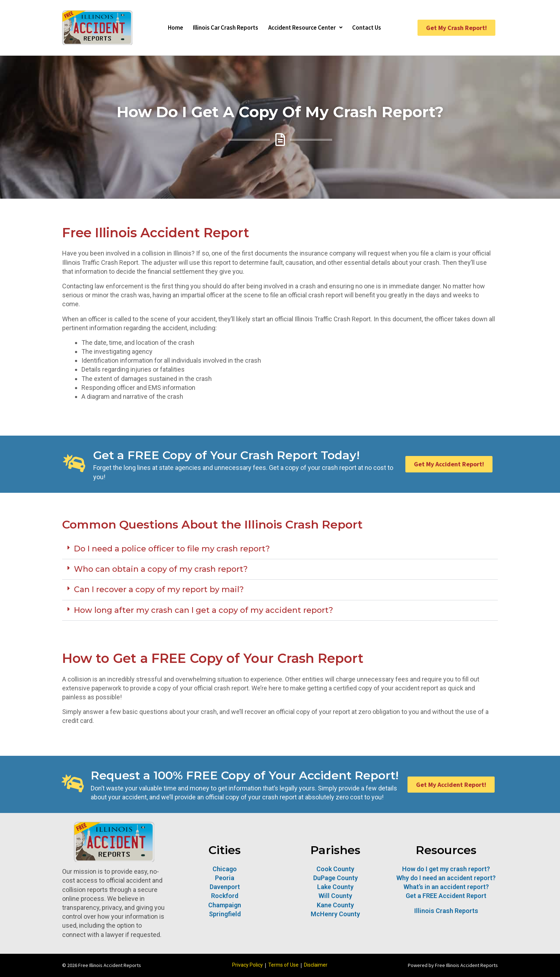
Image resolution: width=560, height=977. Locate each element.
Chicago (225, 869)
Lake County (335, 887)
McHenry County (335, 914)
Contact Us (373, 28)
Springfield (225, 914)
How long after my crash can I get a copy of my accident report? (204, 610)
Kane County (335, 905)
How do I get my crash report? (446, 869)
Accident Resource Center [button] (307, 28)
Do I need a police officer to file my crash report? (172, 549)
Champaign (225, 905)
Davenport (225, 887)
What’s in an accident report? (446, 887)
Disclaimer (316, 965)
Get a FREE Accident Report (446, 896)
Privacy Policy (247, 965)
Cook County (335, 869)
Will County (335, 896)
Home (169, 28)
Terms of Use (283, 965)
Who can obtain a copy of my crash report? (161, 569)
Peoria (225, 878)
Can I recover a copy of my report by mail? (159, 589)
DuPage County (336, 878)
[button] (280, 549)
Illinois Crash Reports (446, 911)
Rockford (225, 896)
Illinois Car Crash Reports (222, 28)
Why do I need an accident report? (446, 878)
